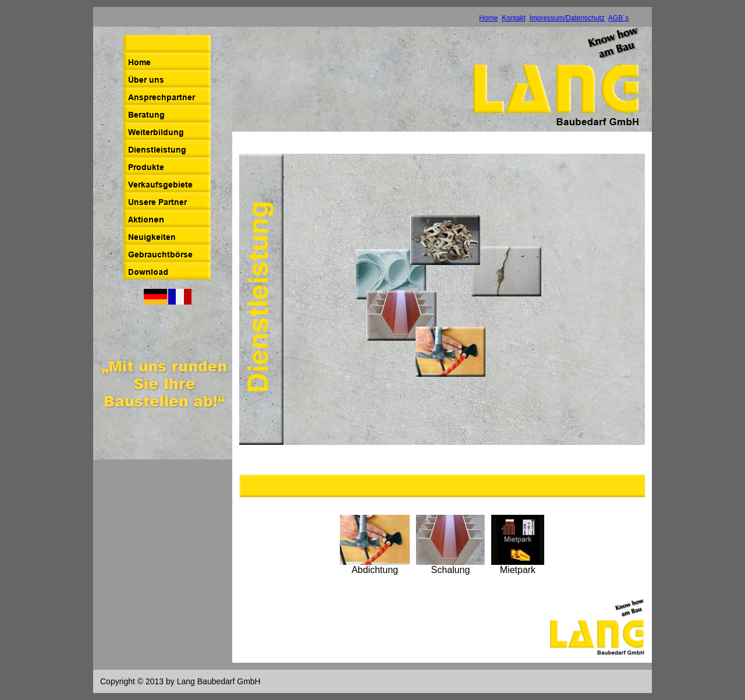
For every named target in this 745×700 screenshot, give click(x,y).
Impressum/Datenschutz (567, 18)
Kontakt (514, 18)
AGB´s (618, 18)
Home (488, 18)
